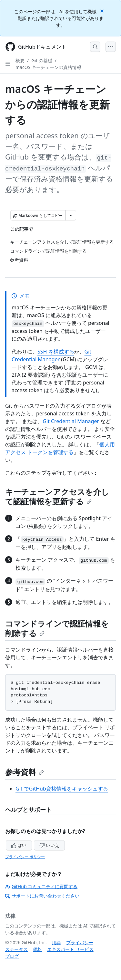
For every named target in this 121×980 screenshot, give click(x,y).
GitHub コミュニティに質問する (41, 886)
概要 (20, 60)
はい (19, 845)
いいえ (49, 845)
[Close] (103, 10)
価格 (37, 949)
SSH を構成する (56, 352)
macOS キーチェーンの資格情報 (48, 67)
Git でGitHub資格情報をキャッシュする (62, 789)
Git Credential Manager (71, 421)
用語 (56, 942)
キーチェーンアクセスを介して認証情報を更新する (57, 496)
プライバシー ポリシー (25, 857)
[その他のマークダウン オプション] (71, 215)
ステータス (16, 949)
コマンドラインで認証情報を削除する (57, 628)
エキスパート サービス (70, 949)
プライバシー (80, 942)
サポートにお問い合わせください (42, 896)
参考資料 (25, 772)
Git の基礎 (42, 60)
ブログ (12, 956)
